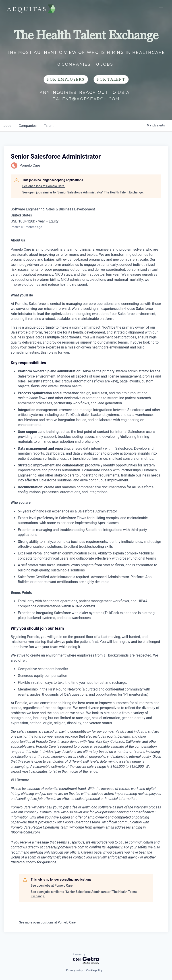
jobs (7, 126)
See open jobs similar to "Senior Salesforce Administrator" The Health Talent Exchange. (83, 192)
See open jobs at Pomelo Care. (44, 186)
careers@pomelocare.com (64, 847)
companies (28, 126)
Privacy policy (74, 970)
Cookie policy (94, 970)
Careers (87, 852)
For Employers (66, 79)
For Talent (111, 79)
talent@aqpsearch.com (86, 99)
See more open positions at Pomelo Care (47, 922)
